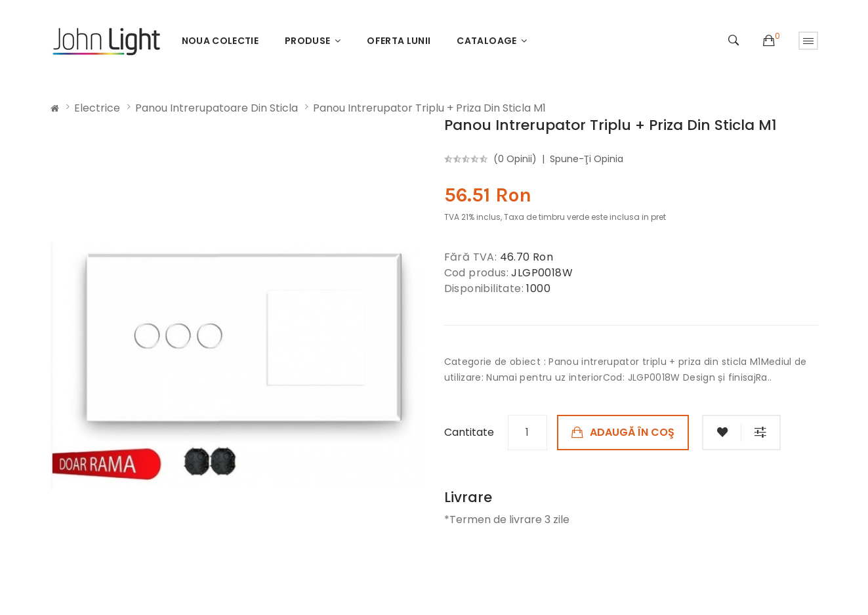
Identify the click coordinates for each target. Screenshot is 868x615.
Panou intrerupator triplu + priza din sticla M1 (429, 108)
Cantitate (469, 432)
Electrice (97, 108)
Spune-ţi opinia (587, 159)
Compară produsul (761, 433)
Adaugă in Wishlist (722, 433)
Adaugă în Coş (632, 432)
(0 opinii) (515, 159)
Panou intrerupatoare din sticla (217, 108)
